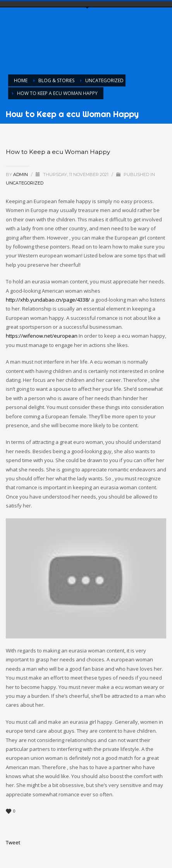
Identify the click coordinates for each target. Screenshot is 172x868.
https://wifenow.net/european (42, 336)
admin (21, 174)
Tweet (13, 842)
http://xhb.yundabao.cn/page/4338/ (48, 300)
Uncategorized (25, 183)
